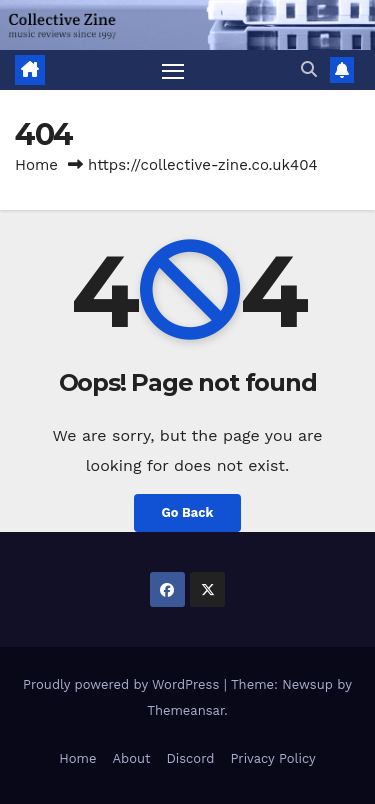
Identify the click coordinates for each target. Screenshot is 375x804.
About (131, 758)
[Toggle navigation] (173, 70)
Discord (190, 758)
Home (36, 165)
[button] (309, 69)
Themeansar (185, 710)
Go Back (188, 512)
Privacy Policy (272, 758)
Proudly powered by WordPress (123, 684)
